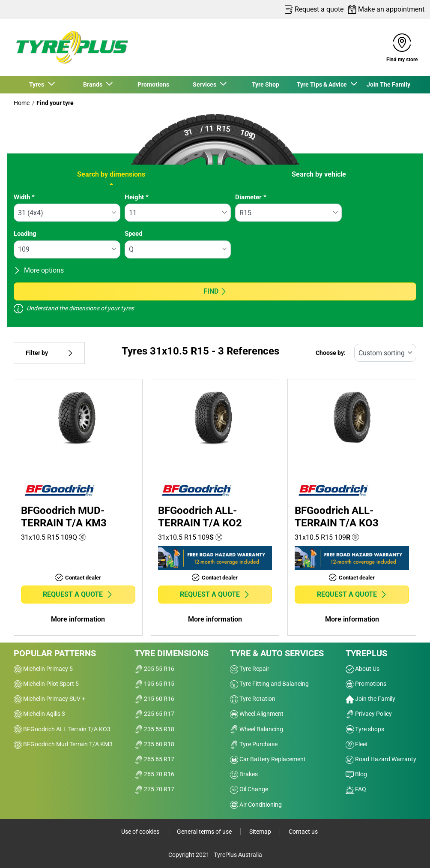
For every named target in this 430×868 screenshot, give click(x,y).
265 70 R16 (154, 774)
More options (39, 270)
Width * (24, 197)
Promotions (153, 84)
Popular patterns (55, 653)
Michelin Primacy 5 (43, 669)
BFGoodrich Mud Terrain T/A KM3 (63, 744)
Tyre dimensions (172, 653)
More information (78, 619)
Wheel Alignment (257, 714)
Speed (133, 234)
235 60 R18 (154, 744)
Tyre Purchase (254, 744)
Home (22, 103)
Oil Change (249, 789)
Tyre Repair (250, 669)
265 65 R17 (154, 759)
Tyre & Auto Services (277, 653)
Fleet (357, 744)
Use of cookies (140, 832)
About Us (363, 669)
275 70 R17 (154, 789)
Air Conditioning (256, 805)
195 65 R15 (154, 684)
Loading (25, 234)
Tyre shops (365, 729)
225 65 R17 (154, 714)
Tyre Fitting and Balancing (269, 684)
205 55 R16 (154, 669)
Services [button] (206, 84)
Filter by (49, 353)
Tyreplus (366, 653)
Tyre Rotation (253, 699)
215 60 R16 (154, 699)
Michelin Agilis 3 (39, 714)
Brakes (244, 774)
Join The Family (388, 84)
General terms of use (204, 832)
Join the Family (370, 699)
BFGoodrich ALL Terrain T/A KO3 (62, 729)
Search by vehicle (319, 174)
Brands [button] (94, 84)
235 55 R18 (154, 729)
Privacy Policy (369, 714)
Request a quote (78, 594)
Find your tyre (55, 103)
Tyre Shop (266, 84)
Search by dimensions (111, 174)
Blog (356, 774)
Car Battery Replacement (268, 759)
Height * (137, 197)
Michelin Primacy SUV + (49, 699)
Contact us (303, 832)
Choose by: (331, 353)
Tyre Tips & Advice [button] (323, 84)
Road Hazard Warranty (381, 759)
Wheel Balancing (257, 729)
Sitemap (260, 832)
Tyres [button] (38, 84)
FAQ (356, 789)
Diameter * (251, 197)
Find (215, 291)
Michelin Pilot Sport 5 (46, 684)
